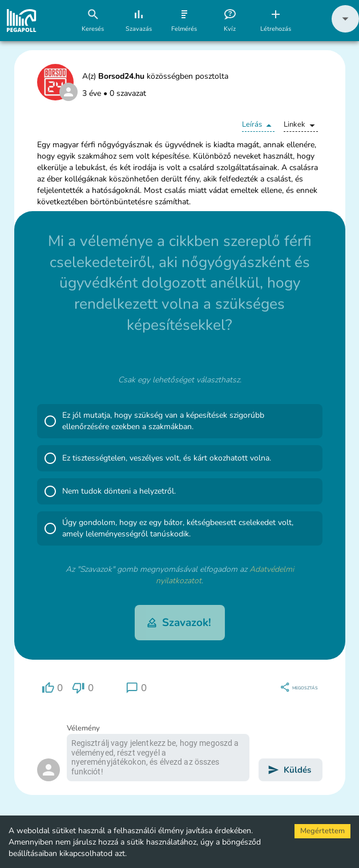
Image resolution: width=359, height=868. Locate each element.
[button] (345, 30)
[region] (53, 688)
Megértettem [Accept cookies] (322, 831)
